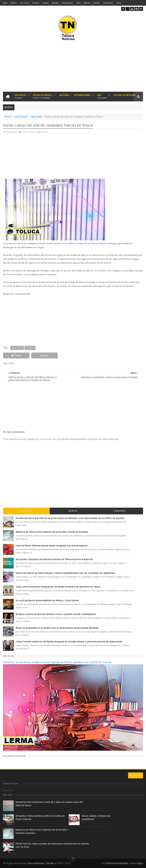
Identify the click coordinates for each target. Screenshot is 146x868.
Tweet (16, 356)
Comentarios (120, 511)
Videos (119, 3)
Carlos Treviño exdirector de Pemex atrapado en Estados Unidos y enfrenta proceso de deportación (69, 642)
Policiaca (36, 3)
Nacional (55, 3)
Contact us (136, 775)
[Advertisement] (44, 66)
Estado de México (42, 97)
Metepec (14, 3)
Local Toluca (20, 117)
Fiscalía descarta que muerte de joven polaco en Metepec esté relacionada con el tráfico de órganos (70, 518)
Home (8, 117)
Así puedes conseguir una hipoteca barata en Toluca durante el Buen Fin (54, 559)
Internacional (67, 3)
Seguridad (36, 117)
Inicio (5, 3)
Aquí (140, 863)
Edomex (45, 3)
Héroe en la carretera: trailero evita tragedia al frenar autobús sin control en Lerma (57, 662)
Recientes (20, 97)
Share (45, 356)
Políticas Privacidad (117, 863)
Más (102, 97)
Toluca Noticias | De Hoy (41, 863)
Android (87, 3)
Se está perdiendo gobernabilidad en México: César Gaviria (47, 601)
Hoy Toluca (24, 3)
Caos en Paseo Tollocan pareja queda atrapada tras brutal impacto (52, 546)
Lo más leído (26, 511)
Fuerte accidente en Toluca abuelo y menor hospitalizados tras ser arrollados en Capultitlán (65, 573)
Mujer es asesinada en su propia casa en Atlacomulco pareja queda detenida (57, 628)
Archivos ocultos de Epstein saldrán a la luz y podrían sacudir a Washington (56, 614)
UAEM (78, 3)
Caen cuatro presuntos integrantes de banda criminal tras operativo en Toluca (58, 587)
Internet (97, 3)
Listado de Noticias (124, 95)
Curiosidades (108, 3)
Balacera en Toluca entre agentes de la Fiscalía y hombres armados (52, 532)
